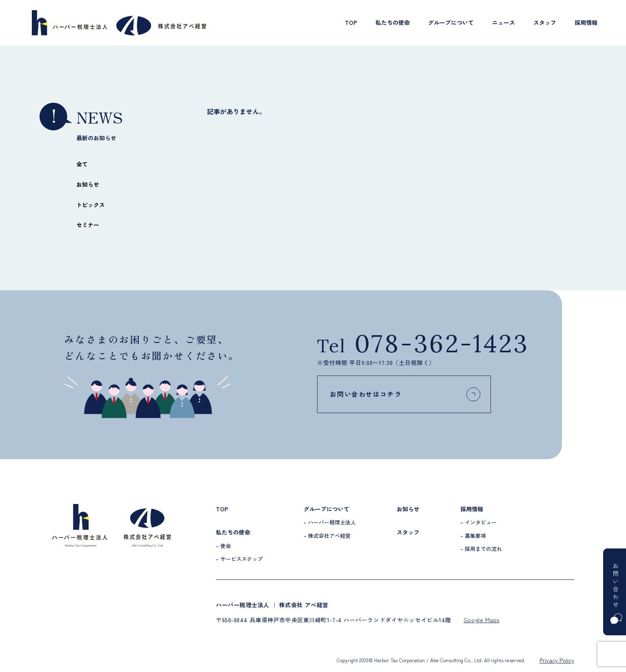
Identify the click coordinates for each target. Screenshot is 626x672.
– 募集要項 (473, 536)
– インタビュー (478, 522)
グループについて (451, 22)
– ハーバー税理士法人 (330, 522)
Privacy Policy (557, 660)
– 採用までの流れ (481, 549)
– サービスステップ (239, 559)
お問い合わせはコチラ (424, 394)
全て (82, 164)
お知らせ (88, 184)
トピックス (91, 205)
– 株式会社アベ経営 (327, 536)
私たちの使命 (393, 22)
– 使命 (223, 546)
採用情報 (586, 22)
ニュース (504, 22)
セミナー (88, 225)
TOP (351, 22)
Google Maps (482, 620)
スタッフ (545, 22)
